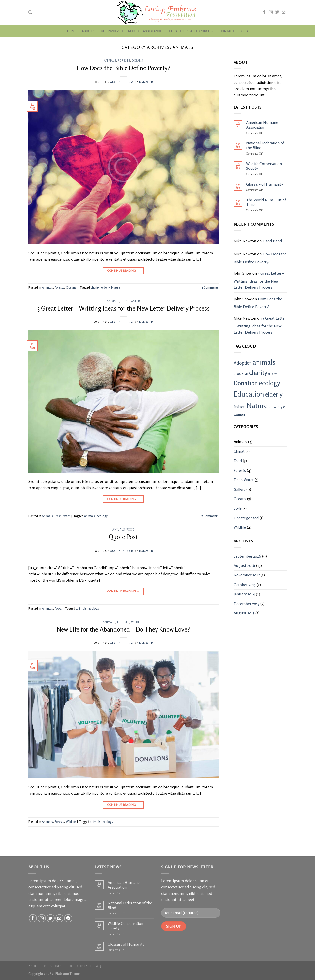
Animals (110, 61)
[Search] (30, 12)
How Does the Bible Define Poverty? (123, 68)
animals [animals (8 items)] (264, 362)
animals (90, 516)
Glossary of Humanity (264, 184)
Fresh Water (130, 301)
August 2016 (244, 565)
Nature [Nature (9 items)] (257, 406)
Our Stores (52, 966)
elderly (105, 287)
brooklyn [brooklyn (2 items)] (241, 374)
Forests (124, 61)
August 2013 (244, 613)
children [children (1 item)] (273, 374)
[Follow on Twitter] (277, 12)
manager (146, 82)
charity (95, 287)
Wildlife (137, 622)
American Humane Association (262, 125)
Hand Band (272, 241)
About (89, 31)
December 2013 (246, 604)
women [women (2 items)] (239, 414)
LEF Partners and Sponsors (191, 31)
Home (72, 31)
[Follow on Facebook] (264, 12)
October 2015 (245, 585)
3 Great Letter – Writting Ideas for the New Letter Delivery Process (123, 308)
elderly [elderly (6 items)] (274, 394)
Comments (210, 287)
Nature (116, 287)
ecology (102, 516)
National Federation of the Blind (265, 145)
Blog (244, 31)
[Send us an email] (283, 12)
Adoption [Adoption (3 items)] (243, 363)
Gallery (239, 489)
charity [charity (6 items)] (258, 373)
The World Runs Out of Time (266, 202)
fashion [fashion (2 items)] (239, 407)
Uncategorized (246, 518)
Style (238, 508)
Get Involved (112, 31)
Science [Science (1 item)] (273, 407)
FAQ (98, 966)
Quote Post (123, 537)
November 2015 (247, 575)
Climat (239, 451)
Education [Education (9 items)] (249, 394)
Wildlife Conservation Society (264, 166)
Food (130, 530)
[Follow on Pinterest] (68, 918)
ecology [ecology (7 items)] (269, 383)
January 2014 (244, 594)
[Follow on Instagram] (271, 12)
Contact (227, 31)
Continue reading (124, 271)
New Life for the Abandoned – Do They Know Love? (123, 629)
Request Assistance (145, 31)
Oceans (137, 61)
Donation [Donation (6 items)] (246, 383)
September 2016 (247, 556)
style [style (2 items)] (281, 407)
